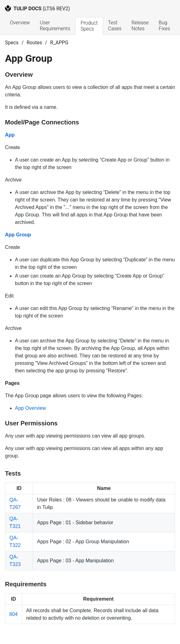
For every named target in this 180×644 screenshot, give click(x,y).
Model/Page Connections (42, 122)
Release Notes (141, 26)
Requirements (26, 584)
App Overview (31, 408)
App (10, 135)
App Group (18, 235)
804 (14, 614)
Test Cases (115, 26)
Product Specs (90, 26)
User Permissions (31, 423)
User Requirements (55, 26)
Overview (20, 23)
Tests (13, 473)
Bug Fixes (164, 26)
